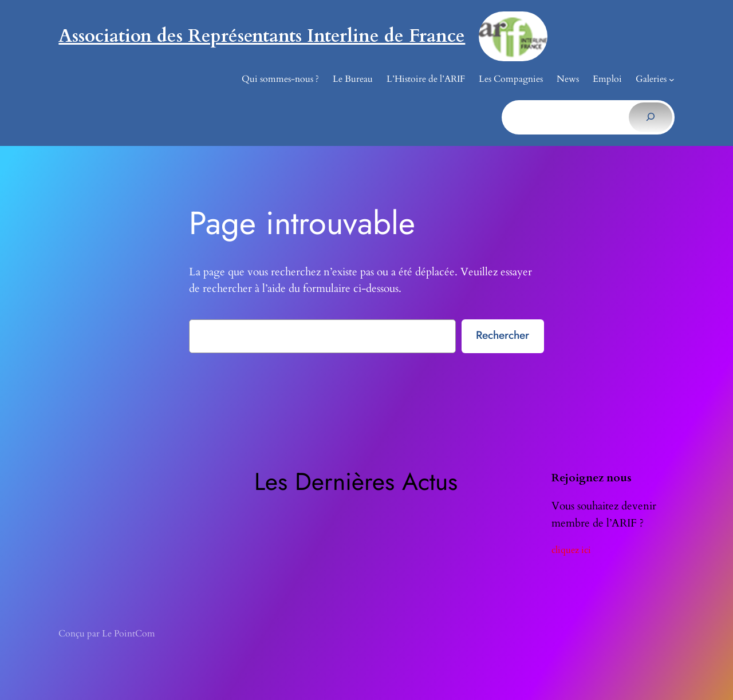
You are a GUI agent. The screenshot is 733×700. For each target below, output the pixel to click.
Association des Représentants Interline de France (262, 36)
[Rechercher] (650, 117)
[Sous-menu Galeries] (672, 80)
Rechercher (503, 335)
